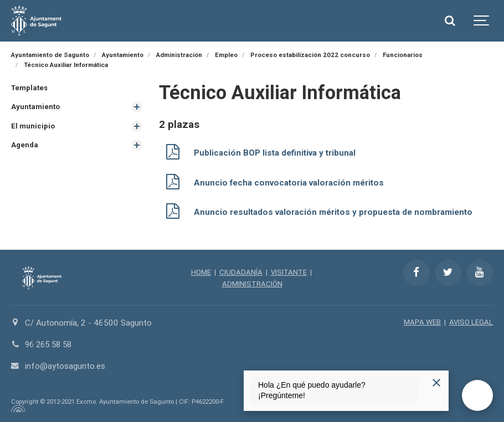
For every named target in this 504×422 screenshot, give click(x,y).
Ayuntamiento (35, 107)
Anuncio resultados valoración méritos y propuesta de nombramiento (333, 211)
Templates (30, 88)
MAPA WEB (422, 320)
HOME (201, 271)
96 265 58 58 (51, 343)
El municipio (33, 126)
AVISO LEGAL (471, 320)
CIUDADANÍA (241, 271)
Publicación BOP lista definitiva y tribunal (275, 153)
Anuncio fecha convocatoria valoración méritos (289, 182)
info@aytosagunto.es (65, 365)
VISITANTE (289, 271)
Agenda (25, 145)
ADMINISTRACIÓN (252, 282)
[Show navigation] (482, 21)
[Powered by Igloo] (17, 407)
